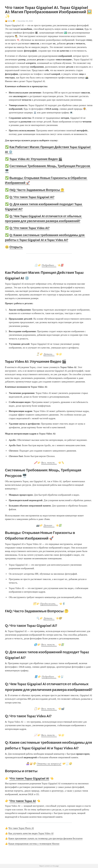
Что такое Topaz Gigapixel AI (29, 778)
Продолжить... (49, 604)
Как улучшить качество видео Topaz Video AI (31, 833)
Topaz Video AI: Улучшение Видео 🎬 (36, 159)
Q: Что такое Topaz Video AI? (29, 228)
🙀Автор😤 (10, 21)
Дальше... (49, 525)
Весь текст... (49, 463)
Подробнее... (49, 265)
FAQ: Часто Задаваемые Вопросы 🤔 (37, 190)
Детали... (49, 354)
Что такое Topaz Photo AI (21, 828)
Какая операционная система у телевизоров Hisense (34, 844)
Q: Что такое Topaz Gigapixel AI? (32, 197)
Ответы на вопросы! (49, 764)
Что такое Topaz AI (23, 801)
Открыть (16, 247)
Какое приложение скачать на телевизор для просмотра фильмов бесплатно (45, 838)
